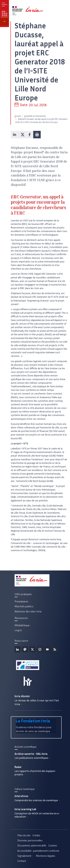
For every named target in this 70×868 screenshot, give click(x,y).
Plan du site (24, 835)
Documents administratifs (32, 845)
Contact (22, 861)
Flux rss (55, 649)
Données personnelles (30, 840)
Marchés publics (24, 606)
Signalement (26, 856)
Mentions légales (46, 856)
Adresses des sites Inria (28, 611)
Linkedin (18, 649)
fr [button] (4, 21)
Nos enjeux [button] (4, 14)
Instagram (40, 649)
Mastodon (25, 649)
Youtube (47, 649)
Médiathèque (23, 625)
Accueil (18, 116)
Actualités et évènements (35, 116)
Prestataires (21, 601)
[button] (15, 135)
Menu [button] (4, 5)
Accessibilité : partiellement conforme (38, 851)
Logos (18, 630)
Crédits (36, 835)
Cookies (53, 845)
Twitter (32, 649)
